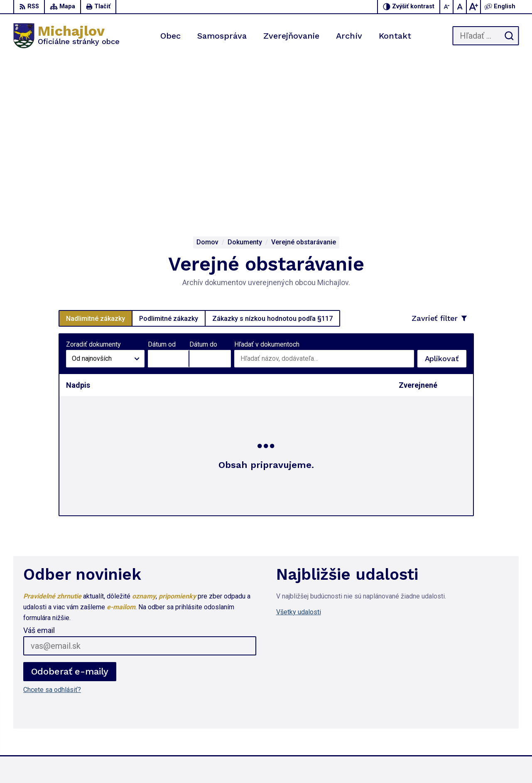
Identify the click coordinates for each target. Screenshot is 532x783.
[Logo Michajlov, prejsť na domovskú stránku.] (66, 36)
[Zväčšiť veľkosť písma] (473, 7)
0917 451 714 (456, 714)
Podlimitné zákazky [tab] (169, 160)
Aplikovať (446, 202)
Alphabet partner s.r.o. (282, 761)
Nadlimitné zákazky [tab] (96, 160)
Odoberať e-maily (70, 513)
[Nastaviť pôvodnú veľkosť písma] (460, 7)
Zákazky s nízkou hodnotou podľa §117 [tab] (272, 160)
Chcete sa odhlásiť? (52, 531)
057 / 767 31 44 (459, 704)
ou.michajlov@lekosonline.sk (477, 723)
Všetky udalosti (299, 454)
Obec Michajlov (391, 761)
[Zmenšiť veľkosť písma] (447, 7)
